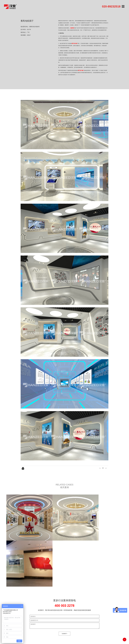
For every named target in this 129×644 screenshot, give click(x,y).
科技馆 (61, 604)
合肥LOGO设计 (26, 633)
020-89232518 (111, 6)
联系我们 (53, 616)
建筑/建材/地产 (63, 607)
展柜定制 (52, 633)
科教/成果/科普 (63, 611)
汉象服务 (53, 611)
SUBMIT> (64, 580)
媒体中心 (53, 613)
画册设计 (45, 633)
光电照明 (61, 613)
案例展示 (53, 607)
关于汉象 (53, 604)
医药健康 (61, 609)
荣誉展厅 (61, 616)
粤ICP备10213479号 (93, 604)
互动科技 (53, 609)
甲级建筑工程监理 (36, 633)
